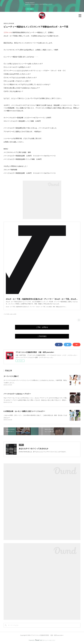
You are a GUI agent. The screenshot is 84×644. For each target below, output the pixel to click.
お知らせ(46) (13, 314)
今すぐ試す (30, 9)
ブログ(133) (6, 314)
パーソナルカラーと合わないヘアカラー (17, 394)
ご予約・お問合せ (42, 327)
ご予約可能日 (42, 336)
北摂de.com (8, 32)
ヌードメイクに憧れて (11, 376)
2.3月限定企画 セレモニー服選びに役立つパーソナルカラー (24, 411)
